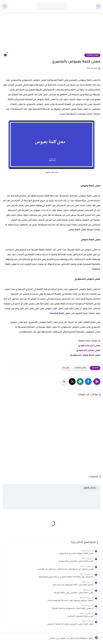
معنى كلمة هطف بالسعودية (85, 355)
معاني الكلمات (92, 55)
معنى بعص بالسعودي (88, 351)
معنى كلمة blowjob (60, 314)
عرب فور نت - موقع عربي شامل (64, 639)
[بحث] (5, 6)
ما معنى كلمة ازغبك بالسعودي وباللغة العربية (73, 609)
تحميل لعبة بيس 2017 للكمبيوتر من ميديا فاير (73, 585)
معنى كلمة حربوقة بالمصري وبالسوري (76, 554)
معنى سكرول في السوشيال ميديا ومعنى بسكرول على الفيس (66, 569)
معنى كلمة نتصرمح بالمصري (81, 616)
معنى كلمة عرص (78, 230)
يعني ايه (66, 368)
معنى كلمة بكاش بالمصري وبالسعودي (76, 561)
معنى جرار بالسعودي (89, 346)
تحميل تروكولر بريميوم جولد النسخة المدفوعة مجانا (71, 601)
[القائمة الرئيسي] (98, 6)
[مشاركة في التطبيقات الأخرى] (64, 382)
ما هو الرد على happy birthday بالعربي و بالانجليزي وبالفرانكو (66, 577)
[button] (88, 382)
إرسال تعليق (90, 488)
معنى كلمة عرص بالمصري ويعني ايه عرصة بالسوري (70, 624)
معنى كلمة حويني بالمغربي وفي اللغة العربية (74, 593)
